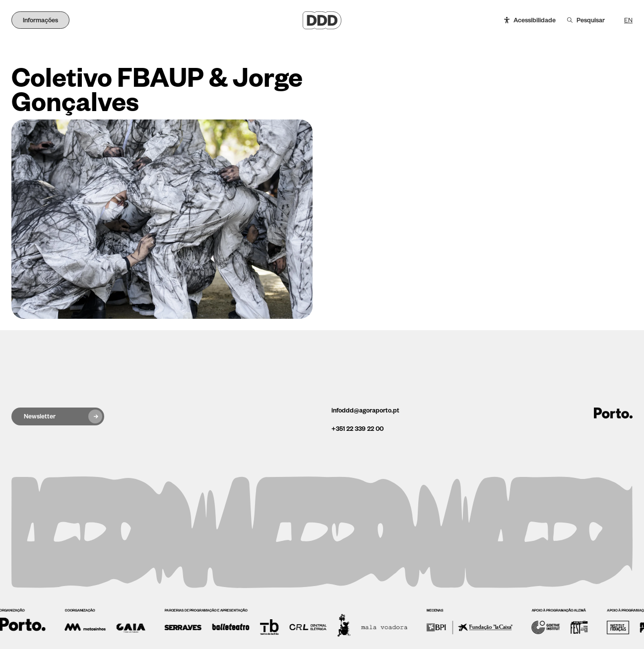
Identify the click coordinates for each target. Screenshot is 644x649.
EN (628, 20)
